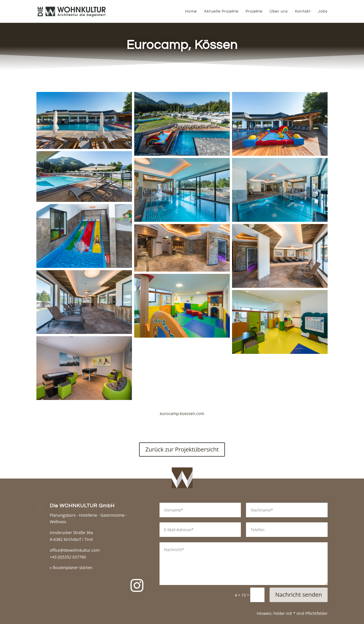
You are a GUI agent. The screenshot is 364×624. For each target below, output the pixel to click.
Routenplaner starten (73, 567)
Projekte (254, 11)
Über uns (279, 11)
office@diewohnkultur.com (75, 550)
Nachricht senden (299, 595)
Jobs (323, 11)
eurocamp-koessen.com (182, 413)
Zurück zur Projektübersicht (182, 449)
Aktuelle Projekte (221, 11)
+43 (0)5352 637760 (68, 557)
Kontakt (303, 11)
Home (191, 11)
